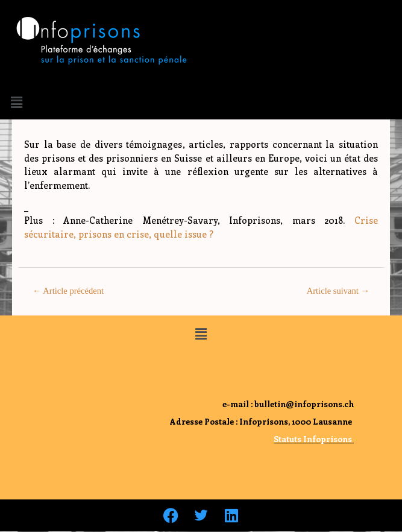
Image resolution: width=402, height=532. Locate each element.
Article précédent (68, 291)
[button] (16, 102)
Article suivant (338, 291)
